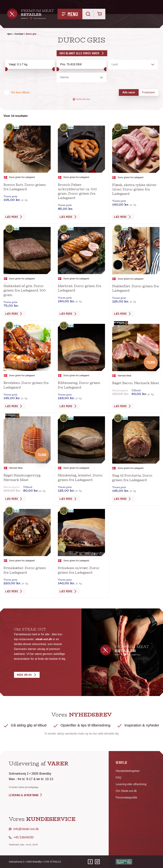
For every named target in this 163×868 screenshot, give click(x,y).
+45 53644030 (23, 837)
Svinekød (19, 34)
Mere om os (24, 675)
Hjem (9, 34)
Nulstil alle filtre (81, 99)
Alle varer (129, 92)
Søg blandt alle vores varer (79, 53)
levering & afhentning (26, 795)
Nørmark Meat (125, 376)
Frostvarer (149, 92)
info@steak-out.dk (26, 829)
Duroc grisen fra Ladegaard (22, 177)
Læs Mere (12, 217)
